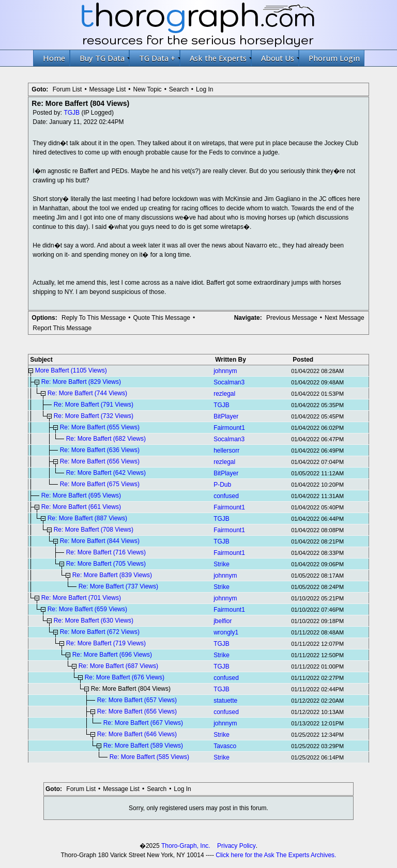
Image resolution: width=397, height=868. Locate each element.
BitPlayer (226, 416)
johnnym (225, 371)
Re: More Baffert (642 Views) (106, 473)
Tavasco (225, 746)
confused (226, 496)
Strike (222, 564)
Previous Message (292, 318)
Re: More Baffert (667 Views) (143, 723)
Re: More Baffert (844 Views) (100, 541)
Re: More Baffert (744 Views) (87, 393)
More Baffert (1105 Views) (71, 370)
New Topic (147, 89)
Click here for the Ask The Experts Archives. (276, 855)
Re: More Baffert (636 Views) (100, 450)
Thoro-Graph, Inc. (186, 846)
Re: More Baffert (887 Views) (87, 518)
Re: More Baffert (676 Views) (125, 677)
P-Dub (222, 485)
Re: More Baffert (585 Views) (149, 757)
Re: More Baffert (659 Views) (87, 609)
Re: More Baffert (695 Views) (81, 495)
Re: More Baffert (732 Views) (94, 416)
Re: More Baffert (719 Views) (106, 643)
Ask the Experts (220, 58)
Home (54, 58)
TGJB (72, 113)
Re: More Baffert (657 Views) (137, 700)
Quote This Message (162, 318)
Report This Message (62, 328)
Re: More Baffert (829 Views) (81, 382)
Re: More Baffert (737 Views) (118, 586)
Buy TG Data (104, 58)
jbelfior (223, 621)
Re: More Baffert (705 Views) (106, 564)
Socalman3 (229, 382)
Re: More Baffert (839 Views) (112, 575)
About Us (280, 58)
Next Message (345, 318)
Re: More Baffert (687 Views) (118, 666)
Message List (108, 89)
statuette (225, 701)
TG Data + (159, 58)
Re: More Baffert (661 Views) (81, 507)
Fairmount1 (229, 428)
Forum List (67, 89)
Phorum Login (334, 58)
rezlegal (224, 394)
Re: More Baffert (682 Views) (106, 439)
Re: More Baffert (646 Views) (137, 734)
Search (179, 89)
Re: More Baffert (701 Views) (81, 598)
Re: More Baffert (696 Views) (112, 655)
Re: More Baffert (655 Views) (100, 427)
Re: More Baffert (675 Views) (100, 484)
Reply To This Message (94, 318)
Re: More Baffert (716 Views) (106, 552)
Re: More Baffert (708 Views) (94, 530)
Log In (204, 89)
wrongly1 (226, 632)
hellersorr (226, 451)
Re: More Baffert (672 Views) (100, 632)
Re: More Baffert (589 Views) (143, 746)
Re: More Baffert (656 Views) (100, 461)
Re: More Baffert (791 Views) (94, 405)
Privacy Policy (236, 846)
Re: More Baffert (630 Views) (94, 621)
